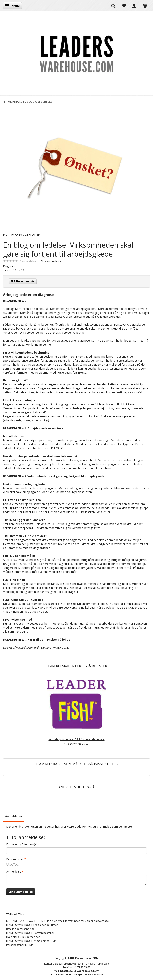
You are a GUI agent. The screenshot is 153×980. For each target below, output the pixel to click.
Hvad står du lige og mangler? (24, 937)
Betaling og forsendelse (20, 929)
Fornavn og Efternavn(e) (22, 844)
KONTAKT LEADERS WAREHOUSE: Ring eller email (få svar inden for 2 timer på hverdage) (58, 921)
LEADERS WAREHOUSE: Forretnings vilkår (30, 933)
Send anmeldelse (21, 892)
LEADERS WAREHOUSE (25, 235)
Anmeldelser (14, 816)
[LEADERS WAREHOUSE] (76, 53)
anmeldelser (28, 261)
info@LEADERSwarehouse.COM (79, 971)
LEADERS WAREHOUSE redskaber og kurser (32, 925)
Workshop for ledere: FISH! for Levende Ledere (77, 739)
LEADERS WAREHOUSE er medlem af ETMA (31, 941)
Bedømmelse (15, 859)
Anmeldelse (14, 871)
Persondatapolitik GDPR (20, 945)
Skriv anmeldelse (51, 261)
